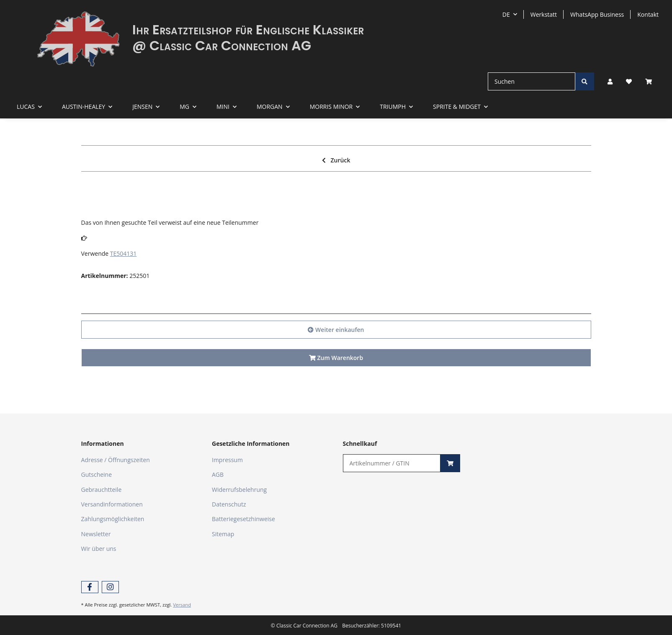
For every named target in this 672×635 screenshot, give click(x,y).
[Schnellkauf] (392, 463)
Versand (182, 605)
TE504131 (124, 253)
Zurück (336, 160)
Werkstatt (544, 14)
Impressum (227, 460)
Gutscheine (97, 474)
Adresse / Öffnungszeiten (116, 460)
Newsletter (96, 534)
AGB (218, 474)
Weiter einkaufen (336, 330)
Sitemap (223, 534)
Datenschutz (229, 504)
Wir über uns (99, 549)
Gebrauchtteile (102, 490)
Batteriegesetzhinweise (243, 519)
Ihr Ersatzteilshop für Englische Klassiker (248, 30)
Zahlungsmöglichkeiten (113, 519)
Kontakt (648, 14)
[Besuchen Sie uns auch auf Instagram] (110, 587)
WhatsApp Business (597, 14)
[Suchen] (532, 81)
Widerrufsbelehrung (239, 490)
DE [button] (506, 14)
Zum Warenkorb (336, 358)
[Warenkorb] (652, 81)
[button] (610, 81)
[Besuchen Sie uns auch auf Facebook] (90, 587)
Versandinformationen (112, 504)
